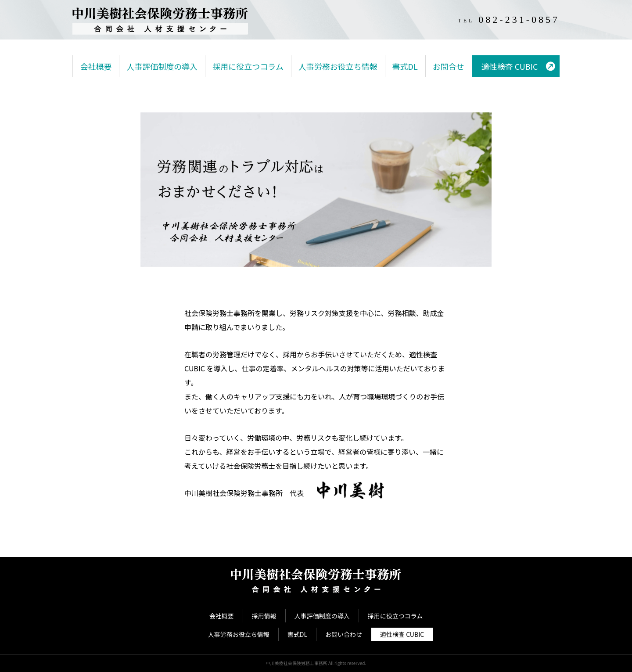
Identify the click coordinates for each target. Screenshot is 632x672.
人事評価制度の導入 (162, 66)
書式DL (405, 66)
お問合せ (449, 66)
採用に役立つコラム (248, 66)
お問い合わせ (344, 634)
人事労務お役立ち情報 (338, 66)
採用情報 (264, 616)
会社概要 (96, 66)
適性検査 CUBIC (510, 66)
